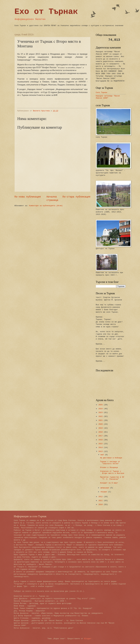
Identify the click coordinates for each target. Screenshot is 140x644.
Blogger (88, 639)
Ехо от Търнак (46, 12)
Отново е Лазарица (109, 467)
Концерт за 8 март (109, 483)
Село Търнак (102, 92)
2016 (101, 440)
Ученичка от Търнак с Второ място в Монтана (112, 472)
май (103, 455)
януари (104, 492)
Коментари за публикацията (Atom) (46, 206)
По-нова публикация (28, 197)
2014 (101, 448)
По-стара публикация (76, 197)
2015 (101, 444)
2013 (101, 451)
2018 (101, 432)
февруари (105, 488)
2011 (101, 501)
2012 (101, 497)
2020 (101, 424)
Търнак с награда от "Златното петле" (110, 463)
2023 (101, 413)
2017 (101, 436)
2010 (101, 505)
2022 (101, 416)
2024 (101, 409)
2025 (101, 405)
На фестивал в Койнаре (111, 458)
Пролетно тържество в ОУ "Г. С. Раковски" (112, 478)
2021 (101, 420)
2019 (101, 428)
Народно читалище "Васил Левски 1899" (108, 97)
